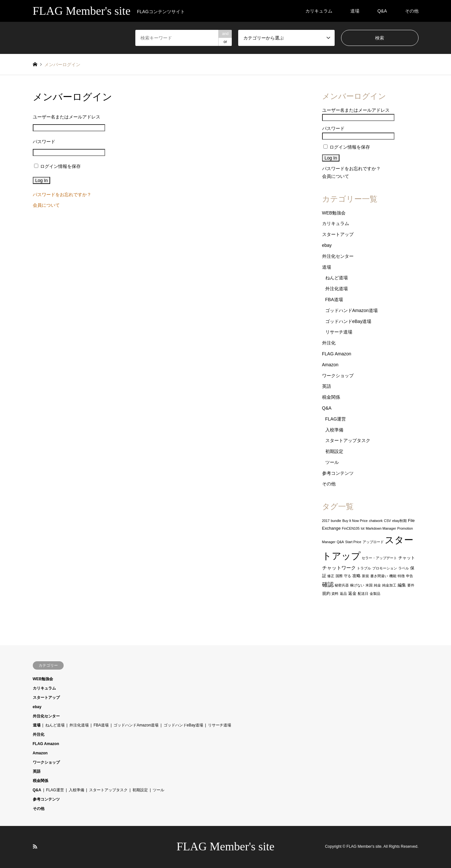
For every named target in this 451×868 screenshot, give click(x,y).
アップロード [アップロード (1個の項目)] (373, 542)
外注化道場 (337, 289)
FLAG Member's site (225, 846)
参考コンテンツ (338, 473)
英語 (327, 386)
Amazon (330, 365)
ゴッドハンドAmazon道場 (352, 310)
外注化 (329, 343)
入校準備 (334, 430)
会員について (46, 205)
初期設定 (334, 451)
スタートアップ (338, 234)
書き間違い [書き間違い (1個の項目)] (379, 576)
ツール (332, 462)
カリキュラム (319, 11)
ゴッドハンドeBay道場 (348, 321)
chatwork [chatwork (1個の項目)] (376, 521)
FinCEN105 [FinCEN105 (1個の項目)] (351, 528)
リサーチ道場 (339, 332)
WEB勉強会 (334, 213)
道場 (355, 11)
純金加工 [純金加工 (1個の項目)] (389, 585)
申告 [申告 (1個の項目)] (410, 576)
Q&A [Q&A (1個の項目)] (340, 542)
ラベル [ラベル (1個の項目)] (404, 568)
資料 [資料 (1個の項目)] (335, 594)
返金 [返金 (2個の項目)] (352, 593)
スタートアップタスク (348, 440)
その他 (412, 11)
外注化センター (338, 256)
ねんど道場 (337, 278)
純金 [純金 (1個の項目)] (377, 585)
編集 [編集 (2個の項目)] (402, 585)
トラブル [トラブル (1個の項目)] (364, 568)
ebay (327, 245)
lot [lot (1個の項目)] (363, 528)
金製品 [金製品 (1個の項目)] (375, 594)
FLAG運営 (336, 419)
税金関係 (331, 397)
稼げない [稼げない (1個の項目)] (357, 585)
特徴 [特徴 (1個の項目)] (401, 576)
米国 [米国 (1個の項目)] (369, 585)
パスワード (44, 142)
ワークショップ (338, 376)
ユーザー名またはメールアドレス (67, 117)
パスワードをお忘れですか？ (62, 195)
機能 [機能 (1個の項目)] (393, 576)
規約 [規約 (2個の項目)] (326, 593)
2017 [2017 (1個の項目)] (326, 521)
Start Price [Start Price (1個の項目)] (353, 542)
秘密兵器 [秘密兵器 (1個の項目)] (342, 585)
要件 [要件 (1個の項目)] (411, 585)
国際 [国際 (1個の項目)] (339, 576)
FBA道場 (334, 299)
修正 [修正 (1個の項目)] (331, 576)
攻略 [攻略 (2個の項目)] (356, 576)
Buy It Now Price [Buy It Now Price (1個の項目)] (355, 521)
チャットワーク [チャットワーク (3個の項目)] (339, 568)
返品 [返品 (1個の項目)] (343, 594)
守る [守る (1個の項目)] (347, 576)
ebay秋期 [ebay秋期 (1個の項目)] (399, 521)
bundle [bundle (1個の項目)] (336, 521)
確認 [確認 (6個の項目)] (328, 585)
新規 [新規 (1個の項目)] (365, 576)
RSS (35, 846)
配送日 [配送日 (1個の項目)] (363, 594)
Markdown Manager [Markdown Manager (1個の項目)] (381, 528)
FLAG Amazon (337, 354)
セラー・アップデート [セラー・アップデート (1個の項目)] (379, 558)
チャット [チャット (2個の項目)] (407, 558)
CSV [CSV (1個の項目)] (387, 521)
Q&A (382, 11)
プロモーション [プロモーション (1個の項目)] (385, 568)
